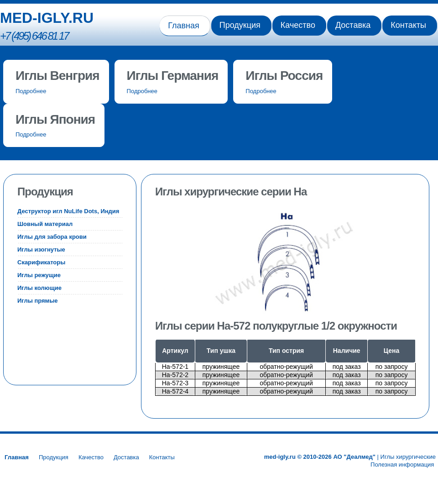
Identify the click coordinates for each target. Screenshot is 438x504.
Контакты (408, 25)
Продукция (240, 25)
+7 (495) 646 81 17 (34, 36)
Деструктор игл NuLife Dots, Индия (68, 211)
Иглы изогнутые (41, 249)
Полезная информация (403, 465)
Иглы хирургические (408, 457)
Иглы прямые (38, 301)
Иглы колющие (39, 288)
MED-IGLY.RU (47, 18)
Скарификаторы (41, 262)
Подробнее (31, 91)
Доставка (353, 25)
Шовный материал (45, 224)
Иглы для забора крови (52, 237)
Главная (184, 26)
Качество (298, 25)
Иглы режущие (39, 275)
